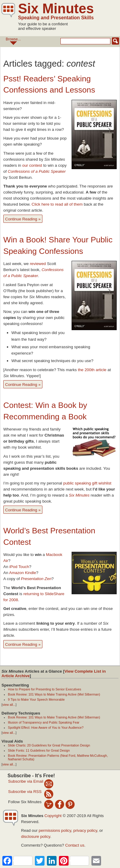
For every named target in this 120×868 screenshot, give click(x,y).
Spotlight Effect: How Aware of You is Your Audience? (46, 728)
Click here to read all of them (57, 204)
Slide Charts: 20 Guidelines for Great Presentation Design (49, 745)
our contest (32, 165)
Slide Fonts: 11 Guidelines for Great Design (39, 750)
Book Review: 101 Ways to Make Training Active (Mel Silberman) (54, 694)
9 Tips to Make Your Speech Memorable (36, 699)
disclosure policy (36, 836)
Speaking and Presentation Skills (56, 18)
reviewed (38, 264)
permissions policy (55, 830)
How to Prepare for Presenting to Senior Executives (44, 689)
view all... (9, 705)
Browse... (13, 41)
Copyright (53, 816)
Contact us (75, 845)
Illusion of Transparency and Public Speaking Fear (44, 722)
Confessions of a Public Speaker (37, 171)
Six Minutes (56, 9)
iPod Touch (19, 567)
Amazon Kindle (23, 573)
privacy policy (85, 830)
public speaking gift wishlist (87, 483)
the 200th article (92, 370)
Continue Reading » (23, 219)
